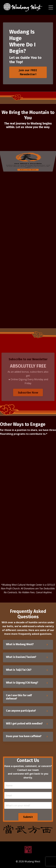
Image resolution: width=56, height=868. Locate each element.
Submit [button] (28, 817)
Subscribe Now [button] (28, 400)
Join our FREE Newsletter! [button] (28, 72)
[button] (28, 71)
